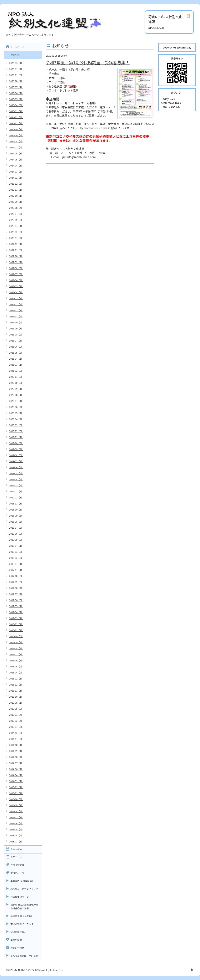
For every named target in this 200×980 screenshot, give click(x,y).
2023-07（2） (16, 214)
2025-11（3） (16, 75)
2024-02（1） (16, 178)
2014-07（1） (16, 763)
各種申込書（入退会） (22, 916)
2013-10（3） (16, 799)
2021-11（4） (16, 316)
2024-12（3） (16, 117)
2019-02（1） (16, 491)
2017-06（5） (16, 600)
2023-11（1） (16, 190)
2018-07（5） (16, 528)
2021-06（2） (16, 347)
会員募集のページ (20, 897)
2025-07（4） (16, 87)
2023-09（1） (16, 202)
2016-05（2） (16, 666)
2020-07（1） (16, 401)
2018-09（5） (16, 516)
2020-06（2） (16, 407)
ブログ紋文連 (17, 865)
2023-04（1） (16, 226)
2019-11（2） (16, 437)
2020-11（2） (16, 377)
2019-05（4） (16, 473)
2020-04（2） (16, 419)
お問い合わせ (17, 948)
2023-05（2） (16, 220)
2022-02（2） (16, 304)
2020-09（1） (16, 389)
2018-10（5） (16, 510)
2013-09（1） (16, 805)
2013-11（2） (16, 793)
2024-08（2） (16, 141)
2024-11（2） (16, 123)
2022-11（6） (16, 250)
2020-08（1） (16, 395)
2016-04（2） (16, 673)
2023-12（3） (16, 184)
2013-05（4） (16, 829)
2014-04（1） (16, 775)
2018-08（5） (16, 522)
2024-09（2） (16, 135)
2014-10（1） (16, 745)
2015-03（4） (16, 715)
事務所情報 (16, 940)
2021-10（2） (16, 322)
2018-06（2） (16, 534)
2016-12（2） (16, 624)
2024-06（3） (16, 153)
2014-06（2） (16, 769)
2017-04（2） (16, 612)
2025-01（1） (16, 111)
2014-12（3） (16, 733)
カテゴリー (16, 857)
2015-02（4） (16, 721)
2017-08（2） (16, 588)
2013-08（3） (16, 811)
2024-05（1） (16, 160)
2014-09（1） (16, 751)
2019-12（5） (16, 431)
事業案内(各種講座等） (22, 881)
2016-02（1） (16, 679)
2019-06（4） (16, 467)
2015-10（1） (16, 697)
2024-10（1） (16, 129)
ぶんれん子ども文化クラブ (24, 889)
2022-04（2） (16, 292)
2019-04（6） (16, 479)
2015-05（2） (16, 709)
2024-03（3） (16, 172)
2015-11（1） (16, 691)
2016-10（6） (16, 636)
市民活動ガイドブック (22, 924)
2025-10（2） (16, 81)
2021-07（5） (16, 341)
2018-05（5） (16, 540)
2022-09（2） (16, 262)
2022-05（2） (16, 286)
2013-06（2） (16, 823)
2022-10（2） (16, 256)
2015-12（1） (16, 685)
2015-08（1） (16, 703)
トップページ (17, 47)
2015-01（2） (16, 727)
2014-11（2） (16, 739)
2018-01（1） (16, 564)
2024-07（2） (16, 147)
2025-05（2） (16, 99)
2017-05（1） (16, 606)
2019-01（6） (16, 497)
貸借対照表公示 (18, 932)
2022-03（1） (16, 298)
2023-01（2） (16, 238)
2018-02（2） (16, 558)
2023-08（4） (16, 208)
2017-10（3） (16, 576)
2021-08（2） (16, 335)
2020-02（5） (16, 425)
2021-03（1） (16, 365)
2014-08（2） (16, 757)
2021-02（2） (16, 371)
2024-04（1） (16, 166)
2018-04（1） (16, 546)
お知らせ (15, 55)
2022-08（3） (16, 268)
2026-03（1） (16, 63)
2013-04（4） (16, 835)
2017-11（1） (16, 570)
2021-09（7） (16, 329)
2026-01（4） (16, 69)
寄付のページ (17, 873)
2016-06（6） (16, 660)
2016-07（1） (16, 654)
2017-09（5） (16, 582)
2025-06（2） (16, 93)
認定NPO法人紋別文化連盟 (27, 970)
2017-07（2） (16, 594)
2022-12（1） (16, 244)
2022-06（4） (16, 280)
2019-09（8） (16, 449)
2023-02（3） (16, 232)
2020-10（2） (16, 383)
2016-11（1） (16, 630)
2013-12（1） (16, 787)
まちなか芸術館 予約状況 (24, 956)
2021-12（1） (16, 310)
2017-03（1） (16, 618)
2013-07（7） (16, 817)
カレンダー (16, 849)
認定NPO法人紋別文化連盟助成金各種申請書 (24, 907)
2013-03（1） (16, 842)
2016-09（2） (16, 642)
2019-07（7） (16, 461)
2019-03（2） (16, 485)
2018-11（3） (16, 504)
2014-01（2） (16, 781)
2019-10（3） (16, 443)
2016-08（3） (16, 648)
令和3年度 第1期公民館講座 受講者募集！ (88, 63)
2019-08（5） (16, 455)
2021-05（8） (16, 353)
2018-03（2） (16, 552)
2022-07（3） (16, 274)
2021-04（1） (16, 359)
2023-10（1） (16, 196)
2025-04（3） (16, 105)
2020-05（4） (16, 413)
